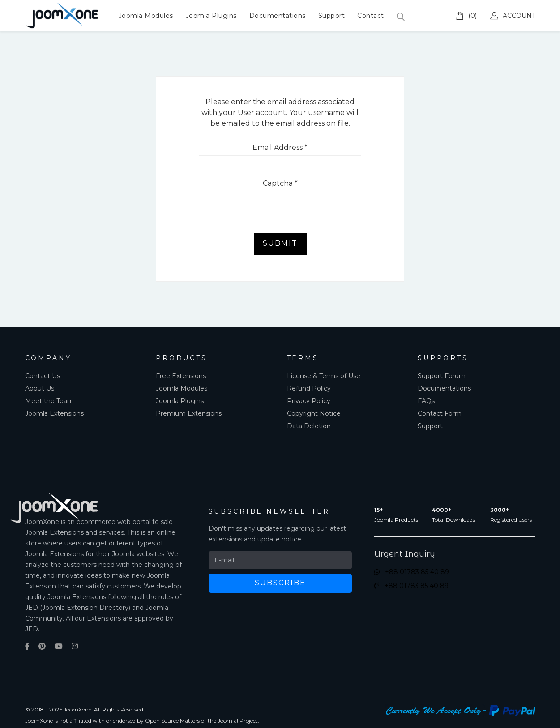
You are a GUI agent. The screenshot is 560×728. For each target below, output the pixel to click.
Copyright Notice (314, 413)
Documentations (278, 16)
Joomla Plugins (211, 16)
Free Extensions (181, 376)
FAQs (426, 401)
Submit (280, 243)
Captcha (280, 183)
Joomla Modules (146, 16)
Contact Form (440, 413)
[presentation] (267, 209)
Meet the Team (49, 401)
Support (332, 16)
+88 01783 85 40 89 (412, 572)
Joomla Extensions (54, 413)
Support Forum (442, 376)
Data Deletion (309, 426)
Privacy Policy (309, 401)
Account (513, 16)
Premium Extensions (189, 413)
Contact (371, 16)
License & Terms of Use (324, 376)
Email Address (280, 147)
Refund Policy (309, 388)
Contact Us (43, 376)
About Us (40, 388)
